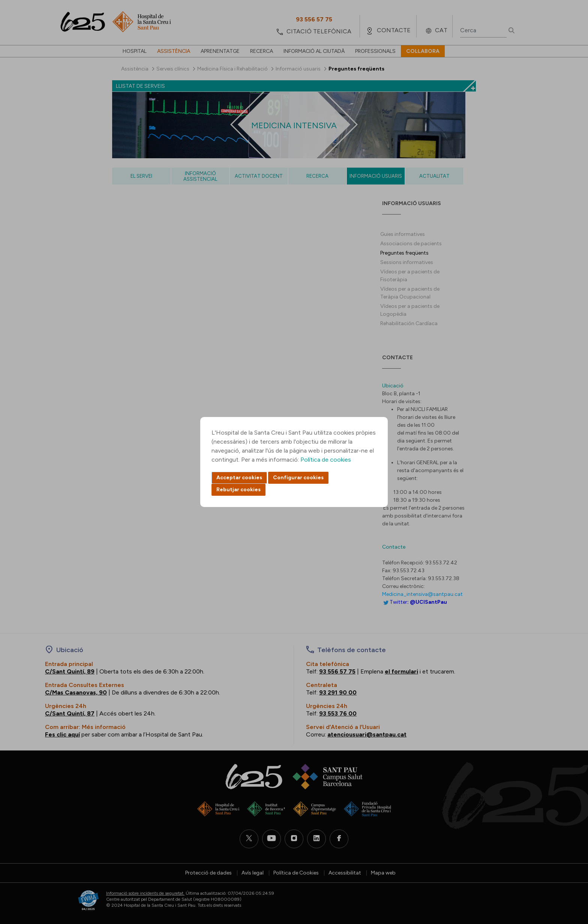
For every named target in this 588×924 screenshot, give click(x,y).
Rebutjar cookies (238, 490)
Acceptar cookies (239, 478)
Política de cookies (326, 460)
